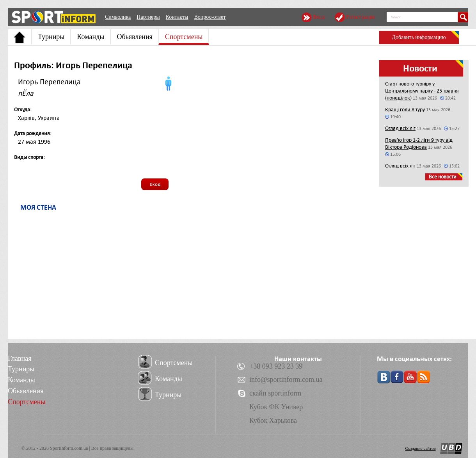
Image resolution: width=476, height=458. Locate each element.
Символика (118, 17)
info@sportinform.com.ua (286, 380)
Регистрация (361, 17)
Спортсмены (184, 37)
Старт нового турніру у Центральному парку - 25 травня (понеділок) (422, 91)
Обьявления (134, 37)
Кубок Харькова (273, 421)
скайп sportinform (275, 393)
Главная (20, 358)
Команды (91, 37)
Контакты (177, 17)
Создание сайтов (421, 448)
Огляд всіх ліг (400, 128)
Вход (319, 17)
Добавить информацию (419, 37)
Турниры (51, 37)
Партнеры (148, 17)
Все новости (443, 177)
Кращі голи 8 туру (405, 110)
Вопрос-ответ (210, 17)
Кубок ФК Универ (276, 407)
